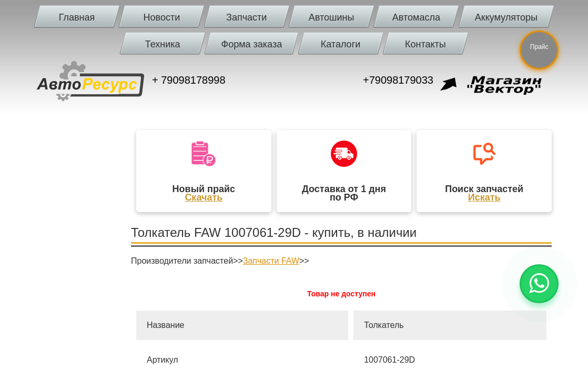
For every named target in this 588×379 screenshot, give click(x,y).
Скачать (204, 197)
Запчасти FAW (271, 261)
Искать (484, 197)
